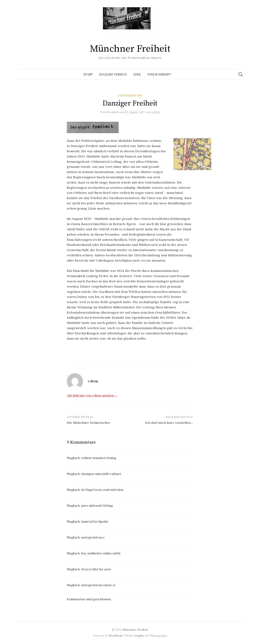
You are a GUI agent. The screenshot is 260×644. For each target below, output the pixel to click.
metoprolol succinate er (98, 585)
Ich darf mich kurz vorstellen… (169, 423)
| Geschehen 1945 (130, 95)
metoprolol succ (93, 537)
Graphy (139, 636)
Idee (137, 74)
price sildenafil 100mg (97, 506)
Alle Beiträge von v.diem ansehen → (92, 395)
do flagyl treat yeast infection (102, 490)
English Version (113, 74)
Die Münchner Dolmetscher (88, 423)
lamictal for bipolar (95, 522)
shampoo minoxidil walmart (101, 474)
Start (88, 74)
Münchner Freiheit (130, 49)
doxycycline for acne (96, 569)
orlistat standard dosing (99, 458)
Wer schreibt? (159, 74)
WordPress (115, 636)
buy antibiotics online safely (101, 553)
